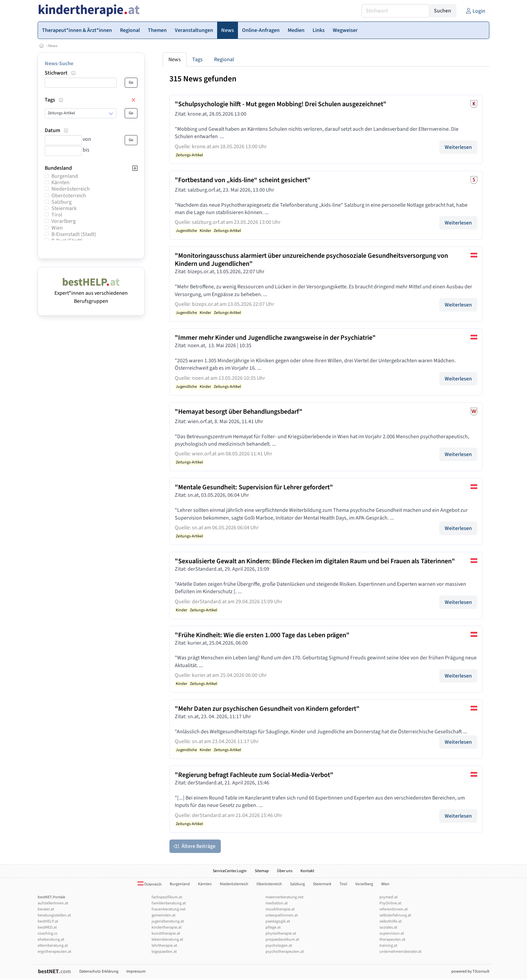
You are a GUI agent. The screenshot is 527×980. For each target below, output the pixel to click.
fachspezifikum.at (167, 897)
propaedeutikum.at (282, 940)
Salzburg (62, 202)
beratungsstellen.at (54, 915)
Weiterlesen (458, 147)
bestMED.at (47, 927)
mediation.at (277, 903)
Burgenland (65, 176)
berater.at (46, 909)
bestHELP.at (48, 921)
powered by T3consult (470, 971)
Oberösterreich (69, 196)
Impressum (136, 971)
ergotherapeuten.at (54, 952)
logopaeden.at (164, 952)
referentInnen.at (394, 909)
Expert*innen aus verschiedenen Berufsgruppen (91, 293)
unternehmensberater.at (400, 952)
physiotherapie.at (281, 933)
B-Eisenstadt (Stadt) (74, 234)
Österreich (150, 884)
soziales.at (388, 927)
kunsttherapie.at (166, 933)
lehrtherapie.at (164, 946)
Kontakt (307, 871)
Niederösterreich (71, 189)
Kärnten (60, 182)
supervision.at (392, 933)
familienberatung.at (169, 903)
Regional (224, 59)
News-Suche (59, 64)
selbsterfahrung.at (395, 915)
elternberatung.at (53, 946)
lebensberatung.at (167, 940)
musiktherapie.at (280, 909)
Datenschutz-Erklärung (99, 971)
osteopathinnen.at (282, 915)
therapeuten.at (392, 940)
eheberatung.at (51, 940)
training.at (388, 946)
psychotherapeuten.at (285, 952)
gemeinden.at (164, 915)
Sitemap (262, 871)
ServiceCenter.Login (230, 871)
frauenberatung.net (169, 909)
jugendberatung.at (168, 921)
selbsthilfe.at (391, 921)
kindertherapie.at (167, 927)
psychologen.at (279, 946)
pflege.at (273, 927)
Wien (57, 228)
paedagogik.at (278, 921)
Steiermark (64, 208)
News (53, 46)
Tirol (57, 215)
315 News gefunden (203, 79)
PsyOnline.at (390, 903)
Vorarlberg (64, 221)
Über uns (285, 871)
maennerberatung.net (285, 897)
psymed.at (389, 897)
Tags (197, 59)
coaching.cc (48, 933)
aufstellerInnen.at (53, 903)
